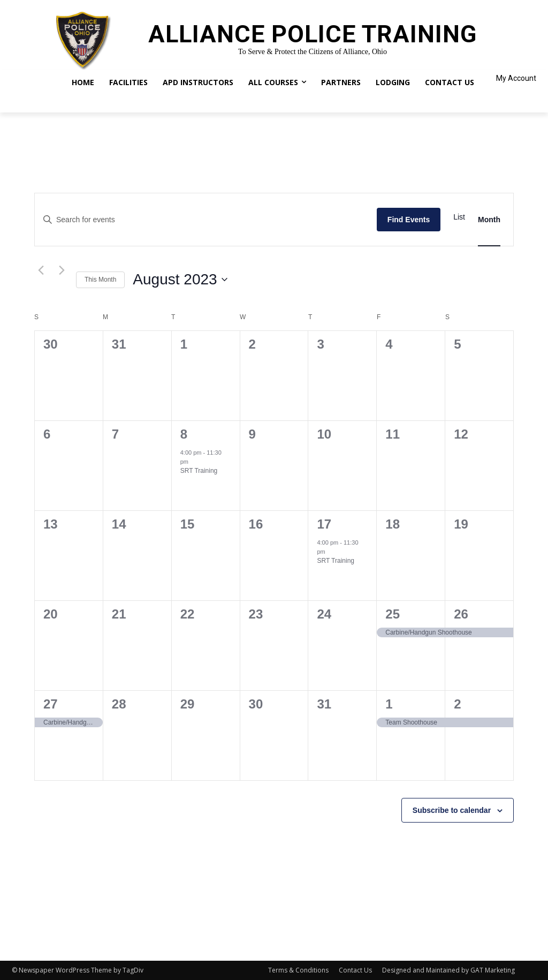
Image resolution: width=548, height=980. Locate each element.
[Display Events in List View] (459, 217)
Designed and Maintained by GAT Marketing (448, 970)
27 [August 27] (51, 704)
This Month (100, 280)
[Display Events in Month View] (489, 220)
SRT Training (199, 471)
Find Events (409, 220)
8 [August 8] (184, 434)
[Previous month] (41, 270)
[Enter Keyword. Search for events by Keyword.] (206, 220)
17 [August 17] (324, 524)
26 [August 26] (461, 614)
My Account (516, 78)
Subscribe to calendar (452, 810)
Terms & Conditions (298, 970)
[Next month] (62, 270)
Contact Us (355, 970)
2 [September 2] (457, 704)
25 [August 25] (393, 614)
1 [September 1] (389, 704)
